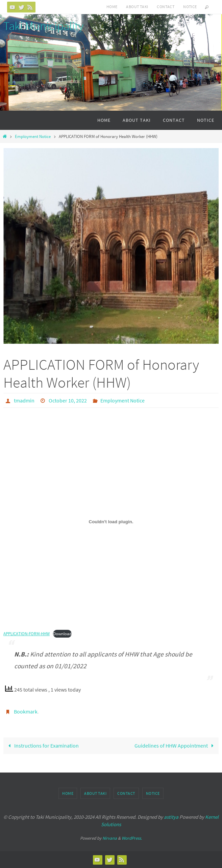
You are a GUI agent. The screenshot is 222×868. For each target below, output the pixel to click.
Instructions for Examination (42, 746)
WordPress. (132, 838)
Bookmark (26, 711)
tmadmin (24, 400)
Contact (166, 7)
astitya (171, 817)
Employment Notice (33, 136)
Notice (190, 7)
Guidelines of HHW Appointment (176, 746)
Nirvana (110, 838)
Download (62, 634)
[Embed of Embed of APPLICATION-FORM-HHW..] (111, 522)
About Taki (137, 7)
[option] (111, 246)
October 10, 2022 (68, 400)
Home (112, 7)
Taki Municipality (43, 26)
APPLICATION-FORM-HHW (27, 634)
